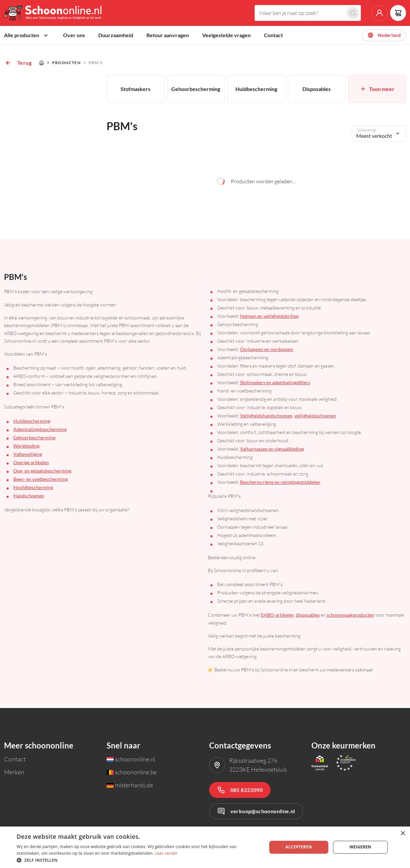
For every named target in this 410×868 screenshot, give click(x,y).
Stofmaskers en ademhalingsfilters (275, 385)
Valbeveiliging (28, 456)
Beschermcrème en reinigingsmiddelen (280, 485)
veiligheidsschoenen (315, 418)
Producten (66, 65)
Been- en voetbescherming (41, 481)
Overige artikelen (31, 465)
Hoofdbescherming (33, 490)
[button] (138, 860)
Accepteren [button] (299, 847)
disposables (308, 617)
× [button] (403, 834)
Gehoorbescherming (34, 440)
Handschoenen (29, 498)
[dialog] (205, 847)
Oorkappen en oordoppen (267, 352)
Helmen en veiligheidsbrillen (269, 319)
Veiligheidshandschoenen (266, 418)
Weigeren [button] (360, 847)
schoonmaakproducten (350, 617)
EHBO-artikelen (277, 617)
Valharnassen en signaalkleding (272, 451)
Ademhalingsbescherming (40, 432)
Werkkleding (26, 448)
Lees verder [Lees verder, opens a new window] (166, 853)
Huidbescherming (32, 423)
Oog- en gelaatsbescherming (42, 473)
